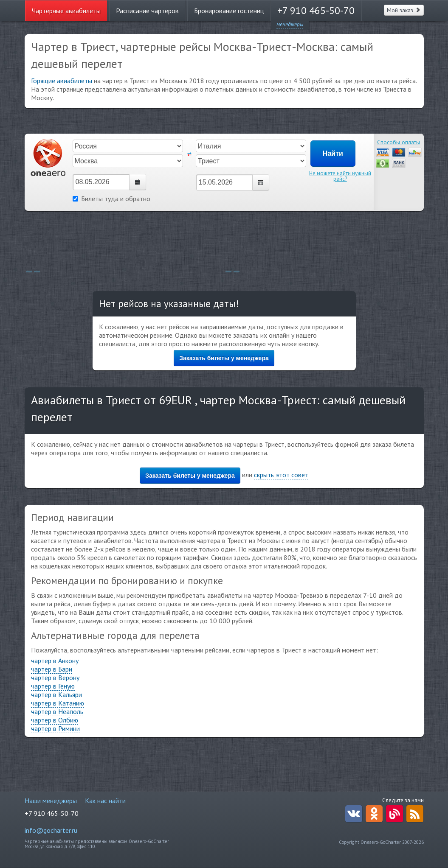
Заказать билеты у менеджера (224, 358)
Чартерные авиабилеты (66, 11)
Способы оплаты (399, 142)
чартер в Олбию (55, 720)
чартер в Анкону (55, 661)
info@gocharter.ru (51, 830)
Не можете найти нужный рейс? (340, 176)
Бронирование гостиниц (229, 11)
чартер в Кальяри (56, 694)
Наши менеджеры (51, 801)
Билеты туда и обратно (111, 199)
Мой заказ (404, 10)
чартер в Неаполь (57, 711)
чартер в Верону (55, 678)
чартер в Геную (53, 686)
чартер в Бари (52, 669)
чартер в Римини (55, 728)
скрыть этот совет (281, 475)
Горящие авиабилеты (62, 81)
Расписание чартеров (147, 11)
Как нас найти (105, 801)
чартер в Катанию (58, 703)
